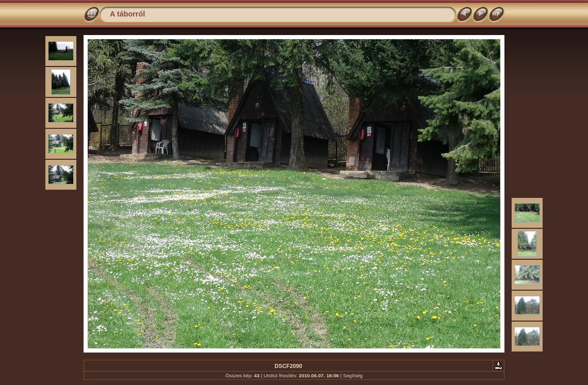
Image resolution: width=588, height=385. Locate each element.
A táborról (127, 14)
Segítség (353, 375)
